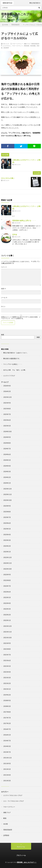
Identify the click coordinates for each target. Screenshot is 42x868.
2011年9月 (7, 763)
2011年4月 (7, 775)
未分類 (6, 824)
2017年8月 (7, 712)
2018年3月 (7, 706)
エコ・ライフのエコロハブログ (14, 801)
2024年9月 (7, 437)
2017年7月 (7, 718)
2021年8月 (7, 649)
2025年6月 (7, 420)
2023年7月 (7, 517)
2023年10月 (8, 500)
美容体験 (33, 46)
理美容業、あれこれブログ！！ (17, 15)
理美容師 (27, 46)
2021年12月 (8, 626)
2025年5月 (7, 426)
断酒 (5, 818)
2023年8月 (7, 512)
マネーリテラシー (18, 44)
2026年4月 (7, 386)
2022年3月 (7, 609)
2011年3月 (7, 781)
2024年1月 (7, 483)
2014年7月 (7, 741)
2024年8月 (7, 443)
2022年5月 (7, 597)
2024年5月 (7, 460)
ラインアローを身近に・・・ (13, 364)
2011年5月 (7, 769)
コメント (4, 267)
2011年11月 (8, 758)
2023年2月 (7, 546)
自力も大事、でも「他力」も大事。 (15, 370)
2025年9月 (7, 403)
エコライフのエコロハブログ (13, 795)
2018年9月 (7, 700)
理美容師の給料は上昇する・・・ (24, 221)
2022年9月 (7, 575)
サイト (3, 307)
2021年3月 (7, 678)
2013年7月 (7, 752)
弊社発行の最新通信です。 (12, 359)
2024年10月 (8, 432)
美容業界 (6, 48)
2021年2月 (7, 683)
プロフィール (21, 855)
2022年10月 (8, 569)
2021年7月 (7, 655)
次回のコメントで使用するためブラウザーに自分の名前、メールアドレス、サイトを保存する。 (21, 318)
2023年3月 (7, 540)
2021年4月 (7, 672)
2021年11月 (8, 632)
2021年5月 (7, 666)
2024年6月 (7, 454)
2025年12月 (8, 397)
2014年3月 (7, 746)
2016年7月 (7, 729)
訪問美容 (6, 835)
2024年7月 (7, 449)
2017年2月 (7, 723)
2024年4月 (7, 466)
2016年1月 (7, 735)
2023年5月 (7, 529)
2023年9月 (7, 506)
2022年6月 (7, 592)
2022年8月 (7, 580)
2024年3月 (7, 472)
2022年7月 (7, 586)
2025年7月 (7, 414)
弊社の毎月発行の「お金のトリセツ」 (16, 353)
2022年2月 (7, 615)
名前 (3, 289)
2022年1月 (7, 620)
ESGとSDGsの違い (8, 178)
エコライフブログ (9, 376)
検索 (3, 335)
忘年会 (15, 234)
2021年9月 (7, 643)
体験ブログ (27, 44)
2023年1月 (7, 552)
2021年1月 (7, 689)
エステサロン (7, 46)
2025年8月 (7, 409)
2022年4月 (7, 603)
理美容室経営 (35, 44)
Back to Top (21, 847)
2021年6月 (7, 660)
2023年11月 (8, 494)
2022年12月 (8, 557)
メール (4, 298)
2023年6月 (7, 523)
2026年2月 (7, 391)
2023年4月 (7, 535)
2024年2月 (7, 477)
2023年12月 (8, 489)
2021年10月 (8, 638)
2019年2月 (7, 695)
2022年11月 (8, 563)
